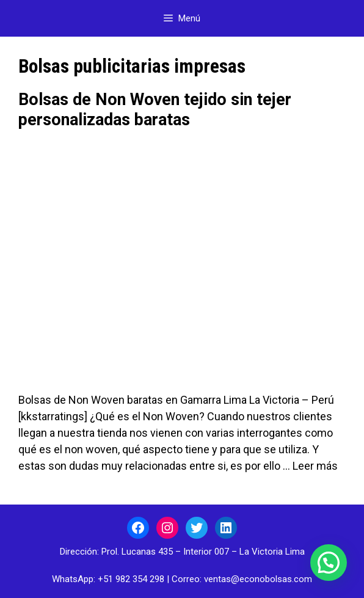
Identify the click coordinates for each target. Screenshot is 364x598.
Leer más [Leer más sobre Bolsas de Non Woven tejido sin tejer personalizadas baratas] (315, 466)
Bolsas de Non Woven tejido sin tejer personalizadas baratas (155, 109)
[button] (329, 563)
